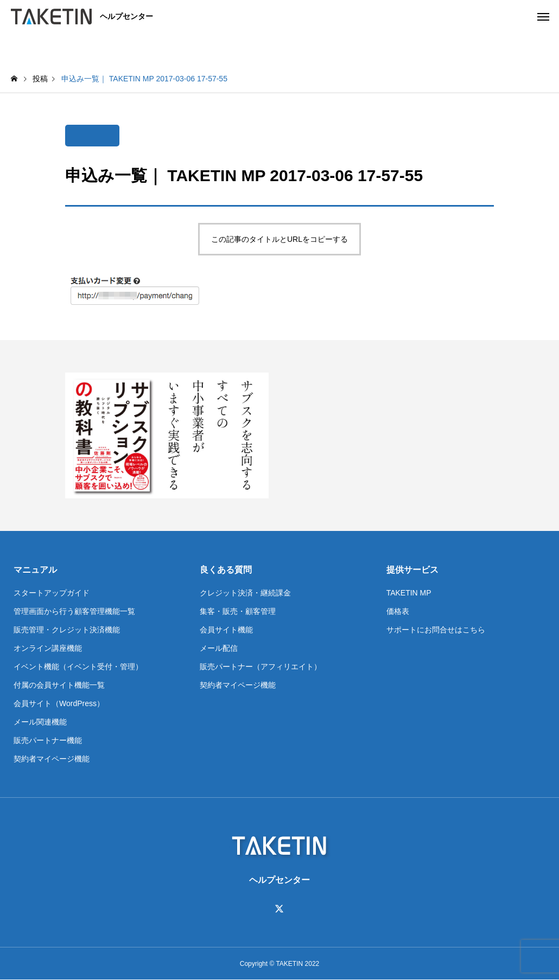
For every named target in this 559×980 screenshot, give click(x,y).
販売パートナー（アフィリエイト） (261, 667)
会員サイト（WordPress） (59, 703)
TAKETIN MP (409, 593)
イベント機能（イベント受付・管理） (78, 667)
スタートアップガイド (52, 593)
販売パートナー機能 (48, 740)
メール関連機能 (40, 722)
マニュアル (35, 570)
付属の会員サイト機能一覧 (59, 685)
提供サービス (412, 570)
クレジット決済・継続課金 (245, 593)
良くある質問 (226, 570)
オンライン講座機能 (48, 648)
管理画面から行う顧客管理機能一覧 (74, 611)
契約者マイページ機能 (52, 759)
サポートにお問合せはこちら (436, 630)
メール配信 (219, 648)
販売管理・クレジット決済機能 (67, 630)
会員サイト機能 (226, 630)
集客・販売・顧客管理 (238, 611)
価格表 (398, 611)
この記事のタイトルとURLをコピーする (279, 239)
